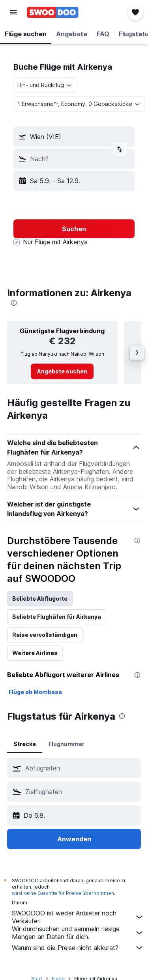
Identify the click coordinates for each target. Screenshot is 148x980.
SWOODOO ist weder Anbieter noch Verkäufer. (78, 917)
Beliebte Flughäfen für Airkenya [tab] (57, 617)
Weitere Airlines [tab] (35, 653)
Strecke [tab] (25, 744)
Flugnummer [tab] (67, 744)
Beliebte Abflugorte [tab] (40, 599)
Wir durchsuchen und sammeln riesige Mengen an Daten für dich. (78, 933)
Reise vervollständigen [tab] (45, 635)
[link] (62, 371)
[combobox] (45, 85)
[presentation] (14, 303)
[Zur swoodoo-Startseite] (53, 12)
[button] (13, 12)
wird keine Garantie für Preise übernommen (63, 893)
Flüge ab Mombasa (35, 692)
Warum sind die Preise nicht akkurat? (78, 948)
